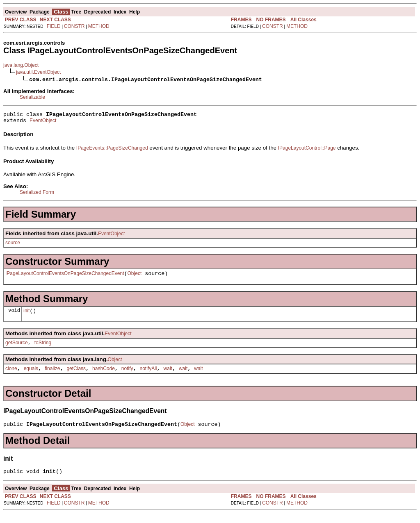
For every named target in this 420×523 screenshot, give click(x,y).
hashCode (104, 376)
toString (43, 349)
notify (127, 376)
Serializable (32, 97)
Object (135, 277)
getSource (17, 349)
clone (11, 376)
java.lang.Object (21, 65)
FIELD (54, 26)
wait (168, 376)
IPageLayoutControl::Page (307, 150)
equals (31, 376)
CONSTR (74, 26)
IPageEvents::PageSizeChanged (112, 150)
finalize (52, 376)
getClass (76, 376)
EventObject (43, 123)
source (13, 245)
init (26, 316)
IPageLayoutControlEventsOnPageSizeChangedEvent (65, 277)
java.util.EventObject (38, 72)
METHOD (99, 26)
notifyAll (148, 376)
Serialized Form (37, 195)
